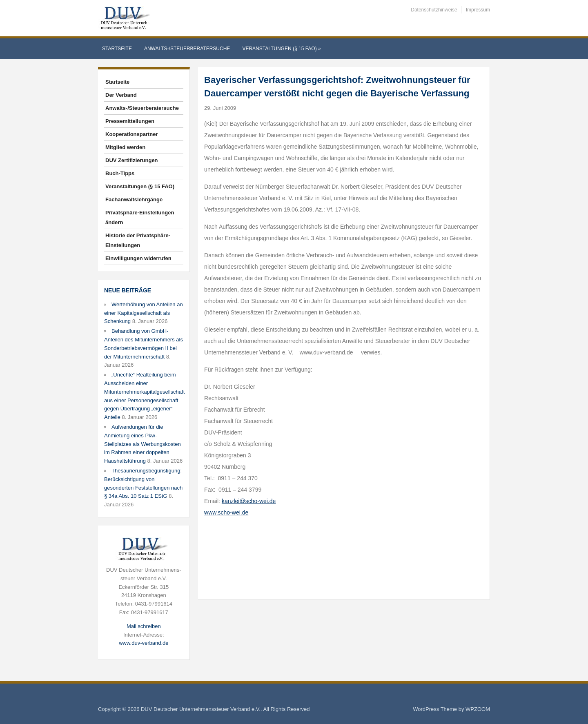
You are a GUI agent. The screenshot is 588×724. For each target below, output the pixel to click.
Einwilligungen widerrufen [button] (138, 258)
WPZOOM (478, 709)
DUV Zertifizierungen (132, 160)
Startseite (117, 49)
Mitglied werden (125, 147)
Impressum (478, 10)
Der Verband (121, 95)
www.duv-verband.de (144, 643)
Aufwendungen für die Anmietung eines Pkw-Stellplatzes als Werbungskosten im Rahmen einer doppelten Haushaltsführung (143, 444)
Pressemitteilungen (130, 121)
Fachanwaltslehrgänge (134, 199)
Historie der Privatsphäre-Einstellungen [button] (138, 240)
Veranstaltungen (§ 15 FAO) (281, 49)
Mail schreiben (144, 626)
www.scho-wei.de (226, 512)
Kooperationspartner (132, 134)
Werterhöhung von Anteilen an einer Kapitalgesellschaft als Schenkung (144, 313)
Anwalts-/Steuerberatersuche (187, 49)
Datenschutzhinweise (434, 10)
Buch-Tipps (120, 173)
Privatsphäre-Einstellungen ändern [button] (140, 217)
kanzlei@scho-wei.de (249, 501)
